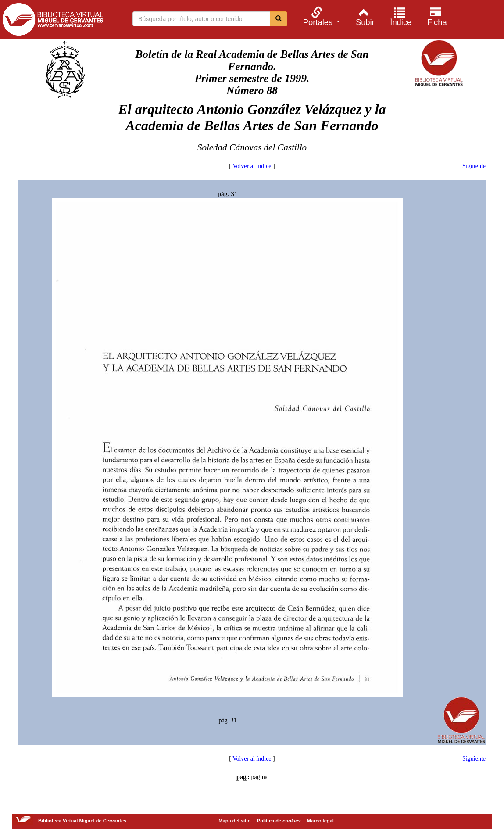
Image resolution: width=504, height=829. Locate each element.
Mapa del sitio (234, 821)
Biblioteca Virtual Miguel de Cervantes (53, 21)
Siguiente (474, 166)
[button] (320, 16)
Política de (279, 821)
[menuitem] (320, 16)
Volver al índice (252, 166)
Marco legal (320, 821)
